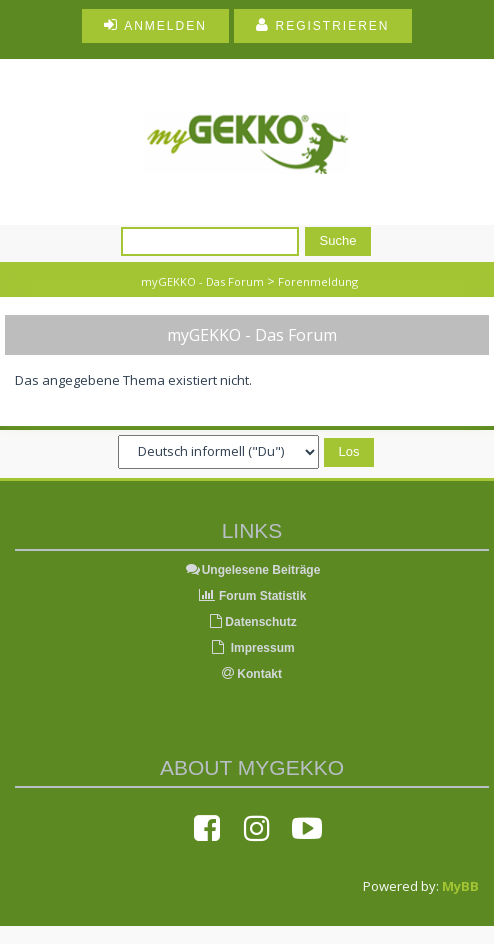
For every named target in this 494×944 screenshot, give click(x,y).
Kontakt (252, 674)
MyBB (460, 886)
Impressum (251, 648)
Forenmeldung (318, 281)
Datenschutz (251, 622)
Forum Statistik (252, 596)
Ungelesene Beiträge (252, 570)
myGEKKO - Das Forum (202, 281)
